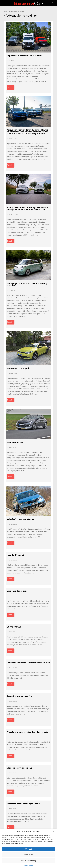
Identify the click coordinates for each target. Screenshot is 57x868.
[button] (54, 831)
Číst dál (10, 87)
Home (6, 11)
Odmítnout (28, 855)
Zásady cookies (29, 865)
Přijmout (29, 849)
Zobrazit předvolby (28, 861)
